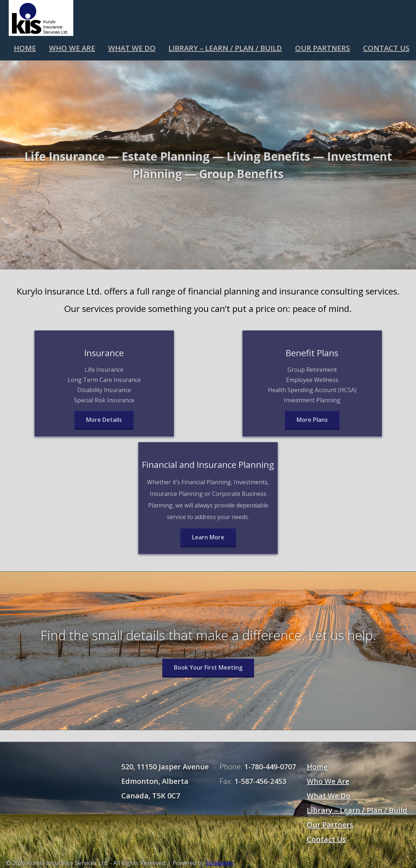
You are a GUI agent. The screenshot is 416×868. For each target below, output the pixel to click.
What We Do (132, 48)
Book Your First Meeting (208, 667)
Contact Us (386, 48)
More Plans (312, 420)
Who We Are (72, 48)
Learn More (208, 537)
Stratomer (220, 863)
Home (25, 48)
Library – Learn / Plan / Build (225, 48)
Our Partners (323, 48)
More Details (104, 420)
